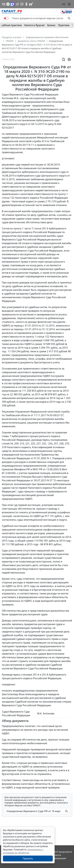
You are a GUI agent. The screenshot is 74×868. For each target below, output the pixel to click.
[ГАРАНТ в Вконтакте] (4, 4)
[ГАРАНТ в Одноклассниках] (26, 4)
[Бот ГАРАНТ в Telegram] (22, 4)
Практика (64, 25)
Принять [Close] (28, 858)
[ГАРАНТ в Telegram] (17, 4)
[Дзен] (8, 4)
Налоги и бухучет (34, 25)
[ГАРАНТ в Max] (12, 4)
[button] (63, 4)
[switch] (6, 18)
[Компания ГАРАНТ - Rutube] (31, 4)
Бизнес (51, 25)
